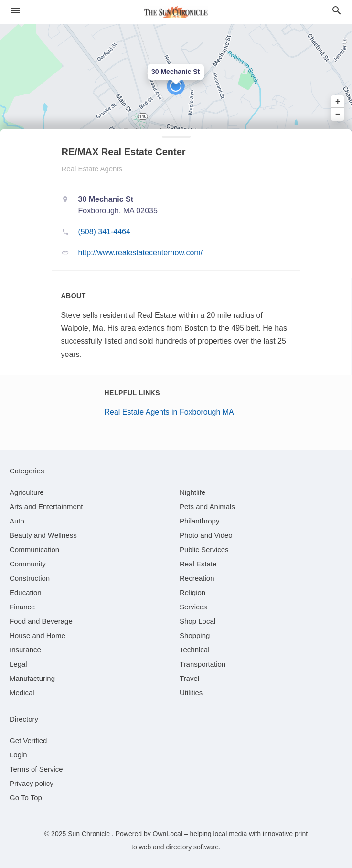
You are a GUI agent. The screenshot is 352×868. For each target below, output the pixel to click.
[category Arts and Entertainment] (46, 507)
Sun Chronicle (90, 834)
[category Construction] (30, 578)
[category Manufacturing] (32, 678)
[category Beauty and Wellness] (43, 535)
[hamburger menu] (15, 11)
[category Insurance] (25, 650)
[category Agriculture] (27, 492)
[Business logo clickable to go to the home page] (176, 12)
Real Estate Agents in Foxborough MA (169, 412)
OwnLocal (168, 834)
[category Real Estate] (198, 564)
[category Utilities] (191, 693)
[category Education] (26, 592)
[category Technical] (195, 650)
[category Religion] (192, 592)
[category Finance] (22, 607)
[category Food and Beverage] (41, 621)
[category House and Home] (37, 635)
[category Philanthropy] (199, 521)
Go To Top (26, 798)
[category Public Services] (204, 549)
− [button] (338, 114)
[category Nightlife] (192, 492)
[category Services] (193, 607)
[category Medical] (22, 693)
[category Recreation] (197, 578)
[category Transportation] (203, 664)
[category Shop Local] (197, 621)
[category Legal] (18, 664)
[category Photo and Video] (206, 535)
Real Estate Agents (92, 169)
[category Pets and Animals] (207, 507)
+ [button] (338, 102)
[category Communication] (34, 549)
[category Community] (28, 564)
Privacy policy (32, 783)
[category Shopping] (195, 635)
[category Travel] (189, 678)
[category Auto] (17, 521)
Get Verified (28, 740)
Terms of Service (36, 769)
